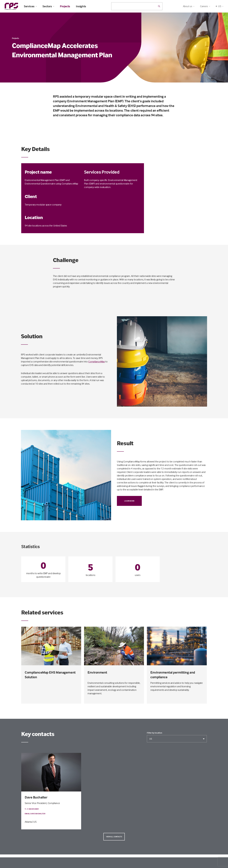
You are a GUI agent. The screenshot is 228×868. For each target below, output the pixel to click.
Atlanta (28, 822)
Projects (65, 6)
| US (34, 822)
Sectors (48, 6)
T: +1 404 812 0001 (32, 809)
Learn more (129, 501)
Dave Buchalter (36, 797)
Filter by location (154, 733)
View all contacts (114, 837)
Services (30, 6)
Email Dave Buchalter (35, 814)
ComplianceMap (96, 361)
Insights (81, 6)
